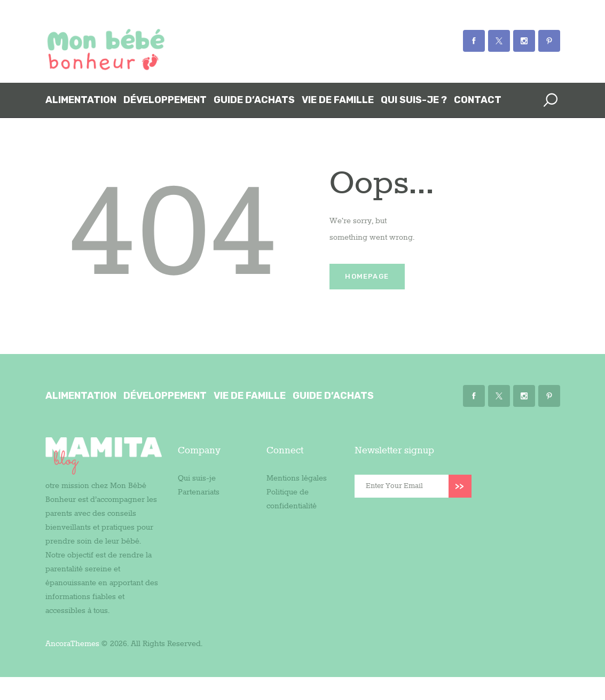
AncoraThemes (72, 644)
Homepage (367, 276)
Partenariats (199, 492)
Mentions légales (297, 478)
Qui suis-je (197, 478)
